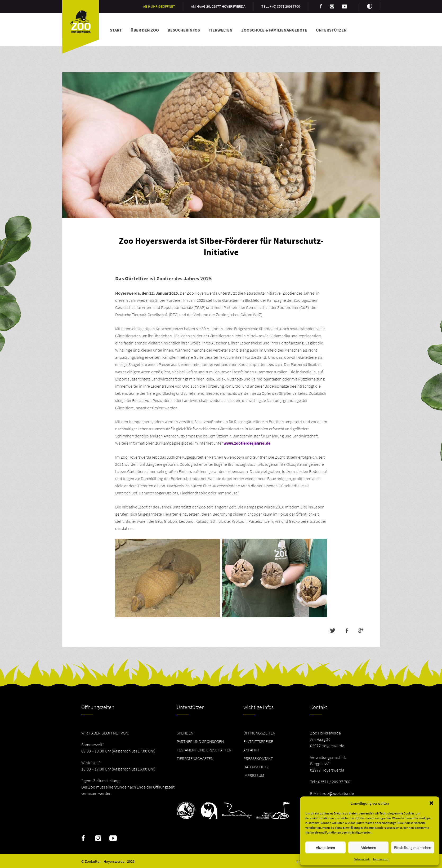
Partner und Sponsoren (200, 741)
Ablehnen (368, 847)
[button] (431, 803)
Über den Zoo (145, 30)
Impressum (381, 859)
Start (116, 30)
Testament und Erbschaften (204, 750)
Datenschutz (362, 859)
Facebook (83, 838)
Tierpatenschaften (195, 758)
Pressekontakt (258, 758)
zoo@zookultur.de (338, 793)
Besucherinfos (184, 30)
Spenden (185, 733)
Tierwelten (221, 30)
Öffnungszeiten (259, 733)
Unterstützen (331, 30)
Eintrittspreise (258, 741)
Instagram (98, 838)
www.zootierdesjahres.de (247, 443)
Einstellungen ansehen (413, 847)
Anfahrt (251, 750)
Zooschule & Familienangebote (274, 30)
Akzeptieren (325, 847)
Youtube (113, 838)
